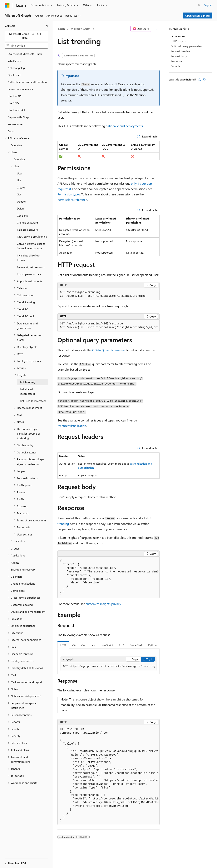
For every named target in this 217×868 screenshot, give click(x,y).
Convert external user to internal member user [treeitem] (31, 246)
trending (63, 524)
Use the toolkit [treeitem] (16, 110)
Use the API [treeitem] (15, 96)
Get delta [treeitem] (22, 216)
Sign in (208, 5)
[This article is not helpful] (204, 80)
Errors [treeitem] (11, 131)
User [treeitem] (20, 173)
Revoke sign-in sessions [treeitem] (31, 267)
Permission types (69, 194)
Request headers (180, 51)
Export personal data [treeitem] (29, 274)
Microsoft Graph (81, 29)
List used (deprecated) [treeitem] (33, 401)
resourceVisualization (72, 426)
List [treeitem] (19, 180)
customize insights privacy (103, 604)
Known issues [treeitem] (16, 124)
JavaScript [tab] (107, 645)
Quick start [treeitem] (14, 75)
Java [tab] (93, 645)
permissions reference (72, 200)
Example (175, 66)
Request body (179, 56)
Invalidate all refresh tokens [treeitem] (29, 258)
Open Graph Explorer (198, 15)
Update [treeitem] (21, 201)
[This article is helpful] (200, 80)
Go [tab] (83, 645)
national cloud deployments (124, 126)
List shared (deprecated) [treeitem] (27, 391)
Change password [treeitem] (27, 222)
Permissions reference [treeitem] (20, 89)
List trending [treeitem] (28, 382)
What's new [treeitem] (15, 61)
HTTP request (179, 41)
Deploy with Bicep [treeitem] (18, 117)
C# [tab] (74, 645)
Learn (62, 29)
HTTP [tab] (63, 645)
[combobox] (26, 36)
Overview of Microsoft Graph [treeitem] (25, 54)
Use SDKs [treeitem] (13, 103)
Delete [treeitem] (21, 208)
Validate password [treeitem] (27, 230)
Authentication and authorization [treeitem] (27, 82)
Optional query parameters (187, 46)
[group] (108, 326)
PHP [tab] (121, 645)
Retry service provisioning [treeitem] (32, 237)
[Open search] (199, 5)
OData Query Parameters (109, 350)
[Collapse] (47, 26)
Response (176, 61)
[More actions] (156, 29)
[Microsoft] (7, 5)
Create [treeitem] (21, 187)
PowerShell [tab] (136, 645)
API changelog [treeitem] (16, 68)
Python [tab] (152, 645)
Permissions (178, 36)
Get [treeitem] (19, 194)
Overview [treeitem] (16, 145)
